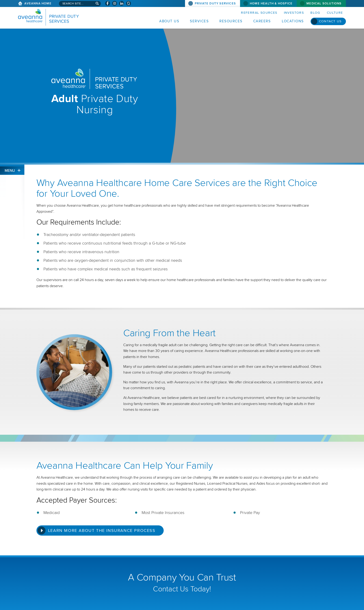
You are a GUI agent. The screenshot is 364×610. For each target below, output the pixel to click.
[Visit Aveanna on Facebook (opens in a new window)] (108, 3)
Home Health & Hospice (271, 3)
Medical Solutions (324, 3)
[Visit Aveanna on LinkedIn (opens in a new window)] (122, 3)
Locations (293, 21)
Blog (315, 13)
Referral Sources (259, 13)
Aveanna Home (38, 3)
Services (199, 21)
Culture (335, 13)
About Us (169, 21)
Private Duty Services (215, 3)
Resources (231, 21)
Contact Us (330, 21)
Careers (262, 21)
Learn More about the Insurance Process (102, 530)
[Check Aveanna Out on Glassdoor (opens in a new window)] (128, 3)
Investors (294, 13)
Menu (10, 171)
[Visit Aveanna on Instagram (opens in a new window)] (115, 3)
